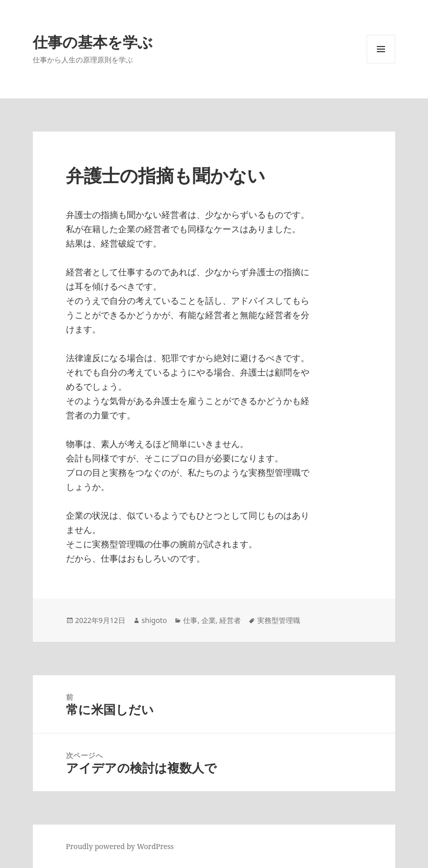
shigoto (154, 620)
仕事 (190, 620)
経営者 (230, 620)
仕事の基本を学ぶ (93, 42)
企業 (209, 620)
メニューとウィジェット (381, 63)
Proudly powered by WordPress (120, 846)
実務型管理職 (279, 620)
